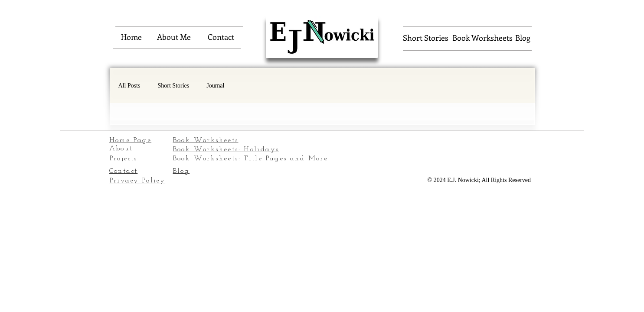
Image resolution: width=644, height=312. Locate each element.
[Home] (131, 37)
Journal (215, 86)
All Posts (129, 86)
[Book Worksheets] (482, 38)
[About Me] (174, 37)
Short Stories (173, 86)
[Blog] (523, 38)
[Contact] (221, 37)
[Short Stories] (426, 38)
